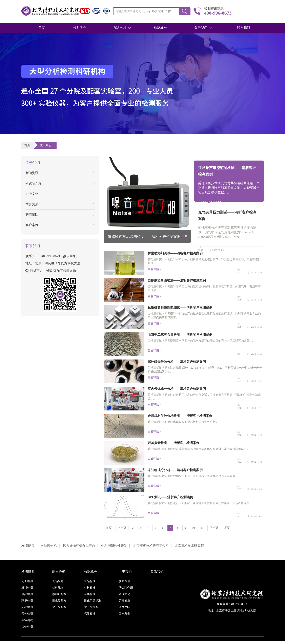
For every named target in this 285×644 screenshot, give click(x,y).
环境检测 (27, 601)
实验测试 (27, 620)
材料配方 (58, 588)
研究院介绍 (60, 183)
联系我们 (244, 28)
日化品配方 (59, 601)
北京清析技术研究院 (189, 546)
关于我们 (201, 28)
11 (202, 528)
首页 (42, 28)
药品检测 (27, 607)
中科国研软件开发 (114, 546)
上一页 (122, 528)
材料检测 (27, 588)
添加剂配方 (59, 594)
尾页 (227, 528)
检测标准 (160, 28)
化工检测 (27, 581)
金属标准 (90, 594)
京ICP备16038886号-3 (166, 642)
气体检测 (27, 614)
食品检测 (27, 594)
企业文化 (60, 194)
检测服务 (80, 28)
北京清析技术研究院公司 (151, 546)
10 (194, 528)
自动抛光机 (49, 546)
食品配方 (58, 581)
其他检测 (27, 627)
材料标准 (90, 588)
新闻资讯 (60, 173)
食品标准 (90, 581)
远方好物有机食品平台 (79, 546)
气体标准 (90, 614)
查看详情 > (154, 269)
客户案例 (60, 225)
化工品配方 (59, 607)
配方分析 (120, 28)
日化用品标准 (93, 601)
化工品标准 (91, 607)
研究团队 (60, 215)
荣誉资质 (60, 204)
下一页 (214, 528)
